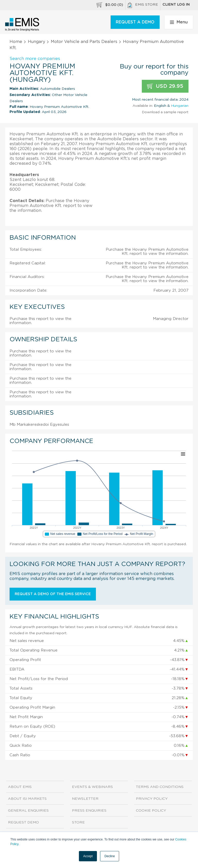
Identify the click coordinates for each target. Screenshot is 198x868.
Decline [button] (110, 856)
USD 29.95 (165, 86)
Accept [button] (88, 856)
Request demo (23, 822)
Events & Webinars (92, 787)
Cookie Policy (151, 811)
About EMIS (20, 787)
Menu (179, 22)
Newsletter (85, 799)
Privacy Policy (152, 799)
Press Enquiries (89, 811)
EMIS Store (143, 5)
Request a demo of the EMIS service (53, 594)
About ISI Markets (27, 799)
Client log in (176, 5)
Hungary (36, 42)
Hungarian (180, 106)
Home (16, 42)
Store (78, 822)
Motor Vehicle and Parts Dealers (84, 42)
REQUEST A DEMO (135, 22)
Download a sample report (165, 112)
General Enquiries (28, 811)
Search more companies (35, 59)
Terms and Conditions (160, 787)
